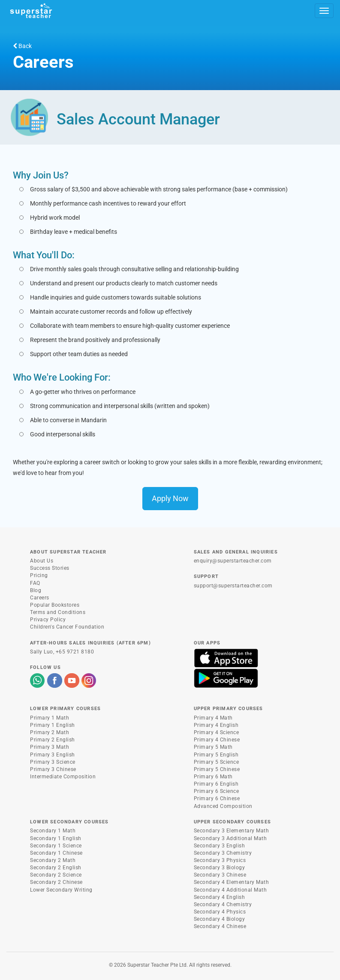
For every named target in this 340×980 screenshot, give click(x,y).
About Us (42, 561)
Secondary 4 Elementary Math (232, 882)
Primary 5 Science (217, 762)
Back (22, 46)
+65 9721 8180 (75, 652)
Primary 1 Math (50, 718)
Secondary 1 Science (56, 846)
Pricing (39, 575)
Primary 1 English (53, 725)
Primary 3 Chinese (53, 769)
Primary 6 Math (213, 777)
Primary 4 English (216, 725)
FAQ (35, 583)
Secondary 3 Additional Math (230, 838)
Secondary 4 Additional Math (230, 890)
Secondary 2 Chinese (56, 882)
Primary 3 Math (50, 747)
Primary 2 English (53, 740)
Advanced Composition (223, 806)
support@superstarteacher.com (233, 586)
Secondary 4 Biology (220, 919)
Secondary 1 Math (53, 831)
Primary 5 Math (213, 747)
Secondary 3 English (220, 846)
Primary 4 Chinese (217, 740)
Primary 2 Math (50, 732)
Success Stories (50, 568)
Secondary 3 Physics (220, 860)
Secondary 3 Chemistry (223, 853)
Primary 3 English (53, 755)
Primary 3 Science (53, 762)
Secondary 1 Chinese (56, 853)
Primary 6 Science (217, 791)
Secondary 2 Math (53, 860)
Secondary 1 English (56, 838)
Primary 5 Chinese (217, 769)
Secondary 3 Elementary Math (232, 831)
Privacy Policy (48, 620)
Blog (36, 590)
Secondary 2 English (56, 868)
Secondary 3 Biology (220, 868)
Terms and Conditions (58, 612)
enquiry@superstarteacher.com (233, 561)
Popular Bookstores (55, 605)
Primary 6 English (216, 784)
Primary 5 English (216, 755)
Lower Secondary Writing (61, 890)
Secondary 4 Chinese (220, 926)
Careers (40, 598)
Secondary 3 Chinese (220, 875)
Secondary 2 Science (56, 875)
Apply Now (170, 498)
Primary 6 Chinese (217, 799)
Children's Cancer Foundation (67, 627)
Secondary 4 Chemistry (223, 904)
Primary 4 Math (213, 718)
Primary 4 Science (217, 732)
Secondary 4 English (220, 897)
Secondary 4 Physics (220, 912)
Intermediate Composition (63, 777)
